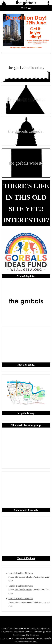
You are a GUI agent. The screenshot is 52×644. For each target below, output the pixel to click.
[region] (26, 3)
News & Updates (26, 276)
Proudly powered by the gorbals (26, 635)
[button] (26, 3)
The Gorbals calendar (24, 577)
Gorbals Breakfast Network (21, 573)
